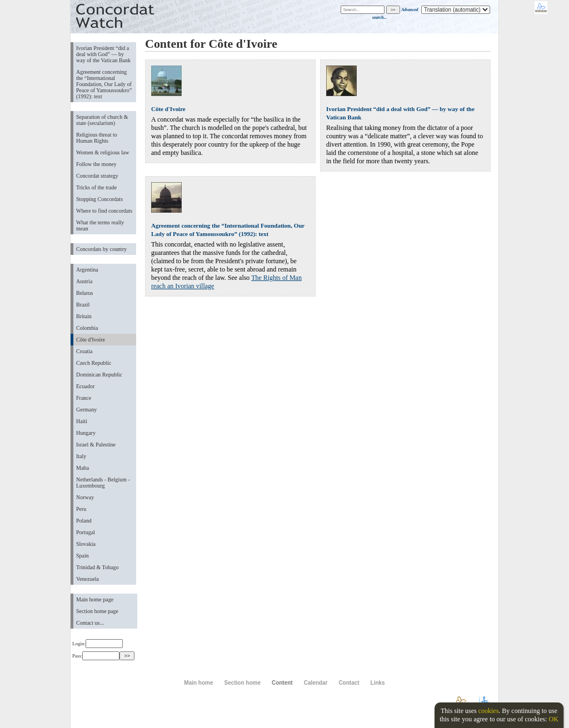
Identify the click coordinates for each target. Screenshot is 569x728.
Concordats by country (101, 249)
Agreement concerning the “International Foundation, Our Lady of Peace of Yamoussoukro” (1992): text (104, 84)
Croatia (84, 351)
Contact (349, 683)
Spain (83, 556)
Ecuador (85, 386)
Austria (84, 281)
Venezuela (88, 579)
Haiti (82, 421)
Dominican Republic (99, 375)
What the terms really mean (100, 225)
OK (553, 719)
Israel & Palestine (96, 445)
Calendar (316, 683)
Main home (198, 683)
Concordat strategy (97, 176)
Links (378, 683)
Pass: (96, 656)
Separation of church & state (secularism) (102, 120)
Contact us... (90, 623)
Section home (242, 683)
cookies (489, 711)
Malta (83, 468)
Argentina (87, 270)
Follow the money (96, 164)
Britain (84, 316)
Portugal (86, 532)
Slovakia (86, 544)
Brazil (83, 305)
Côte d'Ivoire (91, 340)
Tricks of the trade (96, 187)
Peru (81, 509)
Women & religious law (103, 152)
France (84, 398)
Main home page (95, 599)
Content (282, 683)
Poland (84, 521)
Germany (86, 410)
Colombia (87, 328)
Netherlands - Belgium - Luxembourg (103, 483)
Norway (85, 497)
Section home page (97, 611)
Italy (81, 456)
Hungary (86, 433)
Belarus (85, 293)
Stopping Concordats (99, 199)
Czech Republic (94, 363)
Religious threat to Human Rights (97, 138)
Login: (98, 644)
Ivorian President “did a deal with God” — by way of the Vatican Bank (103, 54)
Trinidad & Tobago (97, 567)
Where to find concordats (104, 211)
